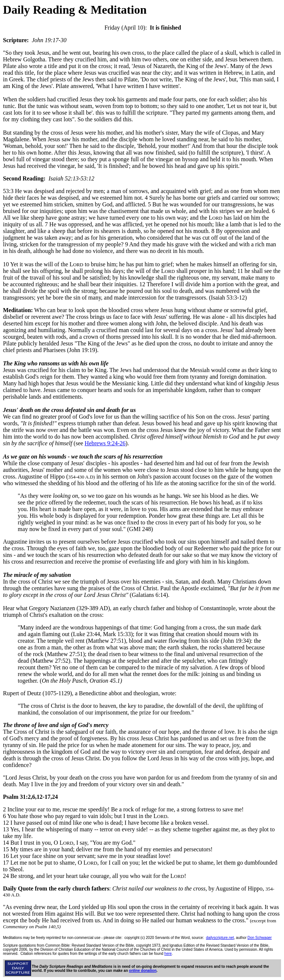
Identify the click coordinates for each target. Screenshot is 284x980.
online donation (143, 971)
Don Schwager (260, 938)
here (168, 954)
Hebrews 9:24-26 (105, 443)
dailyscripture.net (220, 938)
